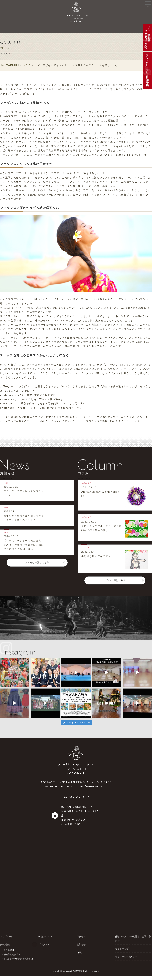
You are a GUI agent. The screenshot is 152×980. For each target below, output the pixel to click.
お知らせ (81, 944)
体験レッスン (45, 936)
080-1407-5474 (80, 797)
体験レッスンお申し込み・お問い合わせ (133, 939)
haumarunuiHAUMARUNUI (73, 971)
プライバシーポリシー (126, 957)
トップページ (6, 936)
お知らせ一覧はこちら (37, 562)
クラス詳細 (9, 950)
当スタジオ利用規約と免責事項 (18, 958)
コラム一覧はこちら (115, 580)
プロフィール (45, 944)
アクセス (81, 936)
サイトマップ (121, 949)
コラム (80, 952)
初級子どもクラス (12, 954)
